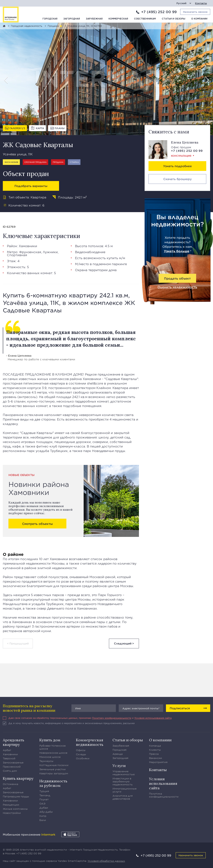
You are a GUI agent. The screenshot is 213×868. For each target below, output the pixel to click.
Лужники (50, 252)
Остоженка (10, 784)
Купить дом (50, 740)
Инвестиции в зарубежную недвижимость (123, 781)
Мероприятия (158, 762)
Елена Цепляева (185, 142)
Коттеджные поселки (54, 765)
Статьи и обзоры (174, 19)
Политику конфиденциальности (112, 718)
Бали (43, 820)
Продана (58, 162)
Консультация (181, 156)
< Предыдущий (18, 643)
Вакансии (156, 758)
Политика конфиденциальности (164, 795)
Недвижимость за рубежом (53, 783)
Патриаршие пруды (16, 796)
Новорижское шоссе (53, 753)
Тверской (9, 758)
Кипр (43, 816)
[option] (106, 79)
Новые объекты (21, 475)
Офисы (81, 750)
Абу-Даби (46, 812)
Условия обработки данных (106, 861)
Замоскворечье (13, 762)
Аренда (118, 754)
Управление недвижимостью (124, 773)
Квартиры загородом (54, 773)
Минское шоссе (50, 757)
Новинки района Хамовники (39, 488)
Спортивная (17, 255)
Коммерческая (118, 19)
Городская (50, 19)
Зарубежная (94, 19)
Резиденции (11, 805)
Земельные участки (52, 769)
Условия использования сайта (153, 718)
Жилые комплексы (15, 809)
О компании (199, 19)
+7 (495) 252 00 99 (159, 12)
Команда (155, 746)
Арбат (7, 750)
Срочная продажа (35, 162)
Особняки (83, 758)
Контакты (201, 3)
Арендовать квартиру (13, 742)
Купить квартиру (18, 778)
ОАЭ (42, 804)
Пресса (154, 754)
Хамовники (28, 246)
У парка (74, 162)
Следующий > (124, 643)
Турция (44, 791)
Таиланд (45, 795)
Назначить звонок (191, 855)
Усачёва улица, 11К (18, 154)
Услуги (119, 766)
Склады (81, 754)
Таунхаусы (46, 761)
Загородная (72, 19)
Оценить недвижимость (177, 287)
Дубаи (44, 808)
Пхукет (44, 799)
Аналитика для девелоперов (123, 797)
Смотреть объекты (37, 524)
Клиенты (155, 750)
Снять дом (10, 771)
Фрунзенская (30, 252)
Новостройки (12, 813)
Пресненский (12, 767)
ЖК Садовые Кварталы (38, 145)
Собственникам (145, 19)
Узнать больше (177, 251)
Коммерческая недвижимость (90, 742)
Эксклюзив (11, 162)
